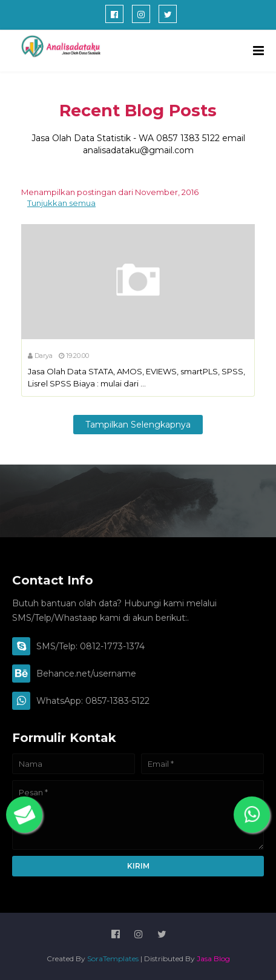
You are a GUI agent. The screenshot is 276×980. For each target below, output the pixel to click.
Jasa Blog (213, 958)
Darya (44, 356)
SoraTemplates (113, 958)
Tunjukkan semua (61, 203)
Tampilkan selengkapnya (138, 425)
